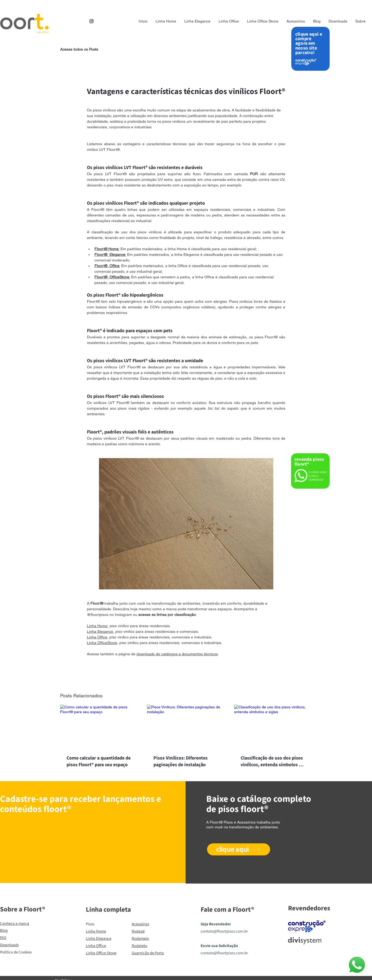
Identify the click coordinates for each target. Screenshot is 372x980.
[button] (296, 21)
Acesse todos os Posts (79, 49)
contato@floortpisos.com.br (224, 931)
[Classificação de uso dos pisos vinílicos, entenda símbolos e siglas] (273, 726)
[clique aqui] (239, 849)
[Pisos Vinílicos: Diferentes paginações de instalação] (186, 727)
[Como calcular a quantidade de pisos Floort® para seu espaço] (99, 726)
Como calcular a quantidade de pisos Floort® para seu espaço (99, 761)
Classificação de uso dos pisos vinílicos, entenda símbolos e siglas (272, 761)
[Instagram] (91, 21)
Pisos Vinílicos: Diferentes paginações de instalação (181, 761)
